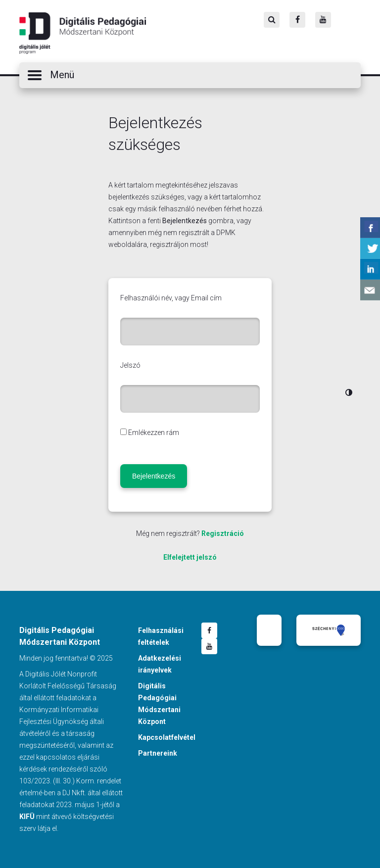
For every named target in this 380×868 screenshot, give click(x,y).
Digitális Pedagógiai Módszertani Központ (83, 33)
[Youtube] (323, 20)
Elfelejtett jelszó (190, 557)
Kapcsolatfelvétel (167, 737)
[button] (190, 75)
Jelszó (130, 365)
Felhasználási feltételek (161, 636)
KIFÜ (27, 817)
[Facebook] (297, 20)
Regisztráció (223, 533)
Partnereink (158, 753)
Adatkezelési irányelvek (160, 664)
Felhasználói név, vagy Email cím (171, 298)
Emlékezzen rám (154, 433)
